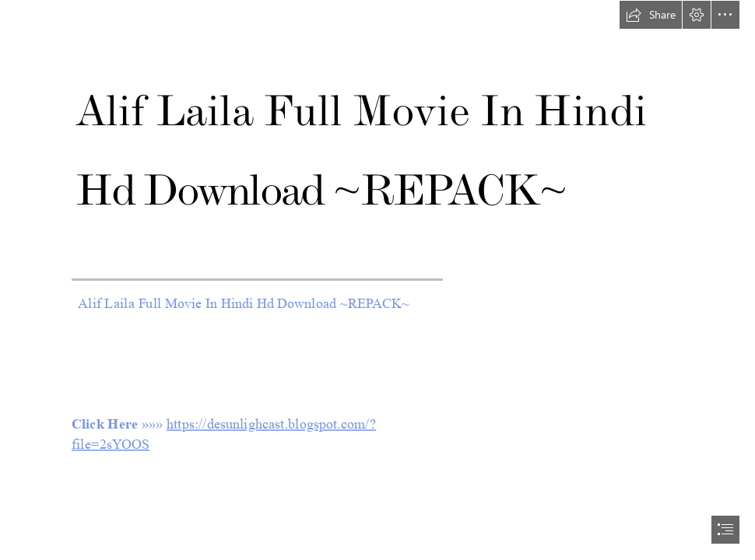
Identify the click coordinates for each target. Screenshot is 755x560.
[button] (651, 15)
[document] (377, 280)
